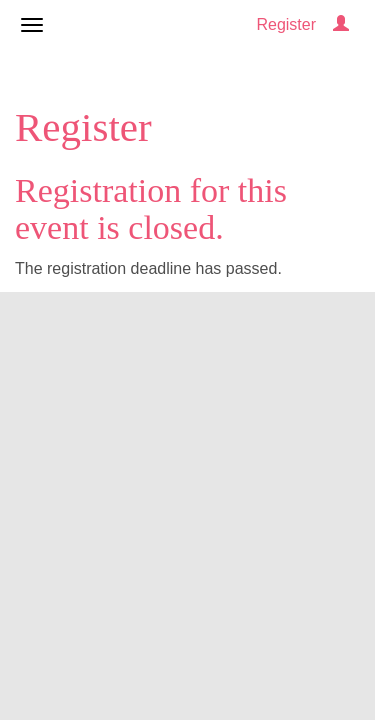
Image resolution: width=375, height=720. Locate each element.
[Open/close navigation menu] (32, 25)
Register (286, 24)
